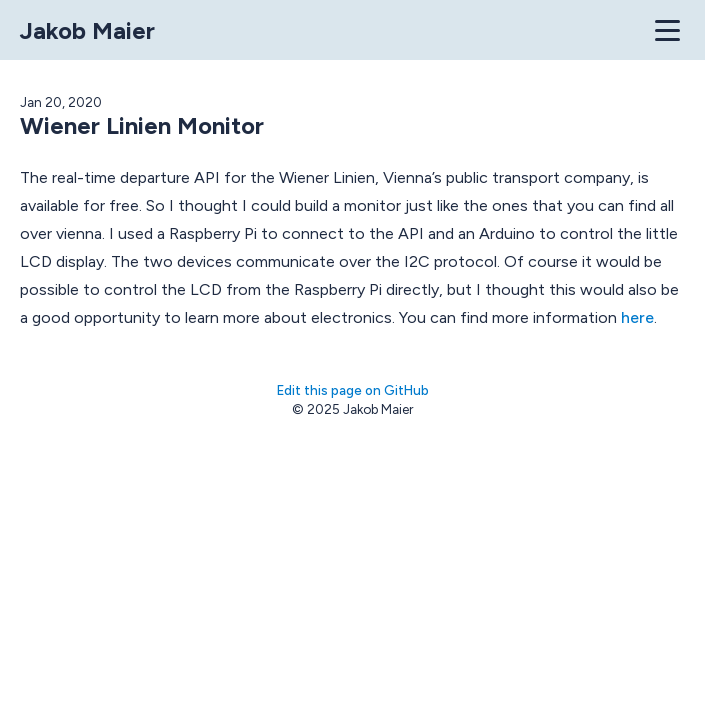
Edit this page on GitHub (353, 390)
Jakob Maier (87, 30)
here (637, 317)
